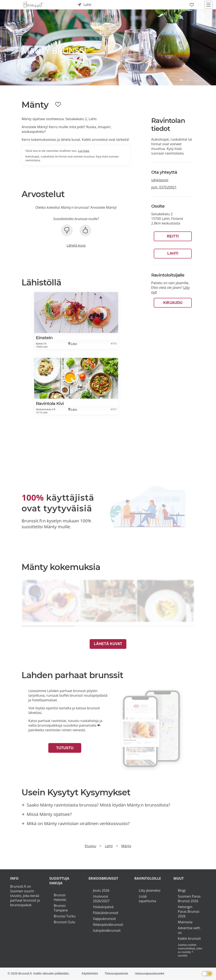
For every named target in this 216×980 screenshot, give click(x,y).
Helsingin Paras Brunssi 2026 (189, 911)
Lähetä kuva (76, 245)
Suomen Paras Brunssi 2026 (189, 899)
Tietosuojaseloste (116, 973)
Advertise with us (189, 930)
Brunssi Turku (65, 916)
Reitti (173, 236)
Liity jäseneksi (150, 890)
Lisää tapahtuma (147, 899)
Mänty (126, 846)
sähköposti (160, 180)
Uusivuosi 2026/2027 (101, 899)
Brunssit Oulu (65, 922)
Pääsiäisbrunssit (106, 913)
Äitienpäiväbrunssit (108, 925)
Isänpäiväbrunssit (107, 930)
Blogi (182, 890)
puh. (164, 187)
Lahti (173, 253)
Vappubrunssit (104, 919)
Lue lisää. (84, 151)
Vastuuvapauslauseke (150, 973)
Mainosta (185, 922)
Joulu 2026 (101, 890)
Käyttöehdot (90, 973)
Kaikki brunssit (189, 938)
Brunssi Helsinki (60, 897)
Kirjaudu (173, 303)
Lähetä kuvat (108, 644)
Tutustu (65, 748)
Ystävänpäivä (103, 907)
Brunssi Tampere (61, 908)
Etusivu (90, 846)
